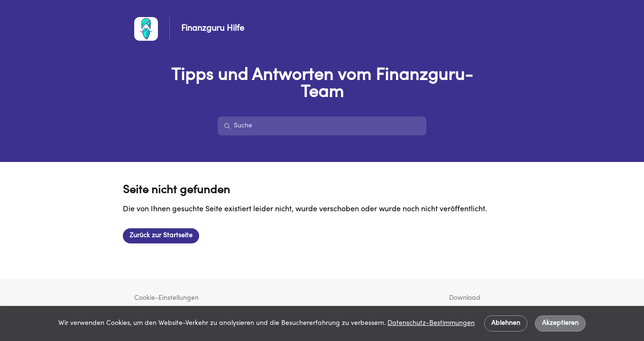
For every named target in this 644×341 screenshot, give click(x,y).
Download (465, 298)
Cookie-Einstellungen (166, 298)
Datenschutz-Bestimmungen (431, 323)
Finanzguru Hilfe (213, 29)
